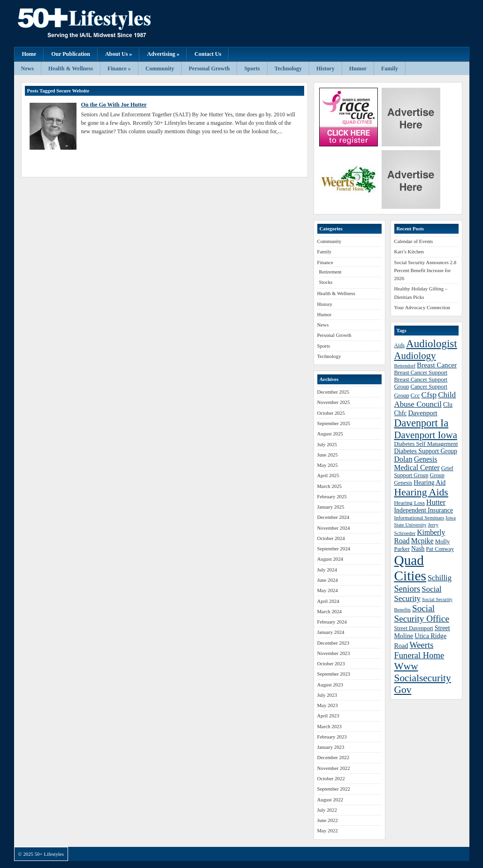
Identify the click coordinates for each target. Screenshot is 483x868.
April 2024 (328, 601)
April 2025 (328, 475)
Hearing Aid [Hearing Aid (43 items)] (429, 483)
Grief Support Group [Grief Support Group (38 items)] (424, 472)
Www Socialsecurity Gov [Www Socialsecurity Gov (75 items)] (423, 678)
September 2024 (334, 548)
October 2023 (331, 663)
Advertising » (163, 54)
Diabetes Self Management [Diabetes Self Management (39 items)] (426, 444)
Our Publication (71, 54)
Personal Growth (209, 69)
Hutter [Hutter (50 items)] (436, 502)
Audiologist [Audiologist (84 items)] (432, 344)
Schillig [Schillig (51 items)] (440, 578)
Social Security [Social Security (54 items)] (418, 594)
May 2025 (328, 465)
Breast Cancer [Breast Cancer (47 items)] (437, 365)
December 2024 (333, 517)
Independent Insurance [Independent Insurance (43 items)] (424, 510)
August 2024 (330, 559)
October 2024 (331, 538)
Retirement (330, 272)
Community (160, 69)
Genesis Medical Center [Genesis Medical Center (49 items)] (417, 463)
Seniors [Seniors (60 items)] (407, 589)
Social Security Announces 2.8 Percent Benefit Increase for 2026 (425, 270)
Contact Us (208, 54)
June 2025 (328, 455)
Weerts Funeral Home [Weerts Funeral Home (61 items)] (419, 650)
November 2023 (334, 653)
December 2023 (333, 643)
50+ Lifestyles (108, 23)
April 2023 (328, 716)
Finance (325, 262)
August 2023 (330, 685)
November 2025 (334, 402)
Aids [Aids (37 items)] (400, 345)
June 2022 (328, 820)
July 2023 (327, 695)
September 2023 (334, 674)
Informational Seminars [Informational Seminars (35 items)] (419, 518)
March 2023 (330, 726)
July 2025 (327, 444)
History (326, 69)
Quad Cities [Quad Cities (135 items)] (410, 568)
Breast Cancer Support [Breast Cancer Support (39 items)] (421, 373)
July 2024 (327, 570)
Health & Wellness (71, 69)
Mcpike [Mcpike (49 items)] (422, 541)
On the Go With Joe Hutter (114, 105)
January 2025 (331, 507)
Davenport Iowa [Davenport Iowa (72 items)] (426, 435)
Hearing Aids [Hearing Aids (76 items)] (421, 492)
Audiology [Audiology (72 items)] (415, 355)
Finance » (119, 69)
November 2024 (334, 528)
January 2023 (331, 747)
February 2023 (332, 737)
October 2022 (331, 778)
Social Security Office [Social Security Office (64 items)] (422, 613)
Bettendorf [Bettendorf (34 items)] (405, 366)
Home (29, 54)
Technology (288, 69)
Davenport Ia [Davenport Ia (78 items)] (422, 423)
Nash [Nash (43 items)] (418, 549)
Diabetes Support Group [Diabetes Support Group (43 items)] (426, 451)
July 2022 (327, 810)
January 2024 (331, 632)
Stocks (326, 282)
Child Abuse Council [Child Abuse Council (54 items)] (425, 400)
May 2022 (328, 830)
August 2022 (330, 799)
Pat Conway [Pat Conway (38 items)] (440, 549)
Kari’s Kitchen (409, 251)
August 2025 (330, 434)
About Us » (119, 54)
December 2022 (333, 757)
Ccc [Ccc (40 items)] (415, 396)
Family (390, 69)
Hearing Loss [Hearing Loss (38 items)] (410, 503)
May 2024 (328, 590)
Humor (358, 69)
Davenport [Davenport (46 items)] (422, 413)
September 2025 (334, 423)
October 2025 (331, 413)
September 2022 (334, 789)
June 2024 (328, 580)
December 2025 (333, 392)
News (27, 69)
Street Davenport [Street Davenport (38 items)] (414, 628)
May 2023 (328, 705)
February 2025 (332, 496)
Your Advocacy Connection (422, 307)
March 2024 (330, 611)
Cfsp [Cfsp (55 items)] (429, 395)
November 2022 (334, 768)
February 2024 (332, 622)
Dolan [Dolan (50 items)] (403, 459)
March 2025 (330, 486)
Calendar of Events (414, 241)
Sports (252, 69)
